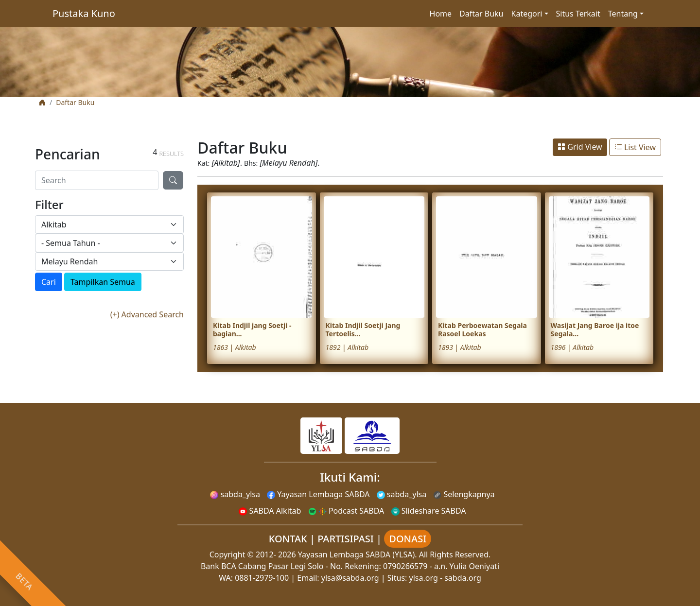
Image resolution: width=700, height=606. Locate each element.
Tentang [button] (623, 14)
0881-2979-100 (262, 578)
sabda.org (463, 578)
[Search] (97, 180)
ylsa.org (424, 578)
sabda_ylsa (235, 494)
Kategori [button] (527, 14)
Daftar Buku (481, 14)
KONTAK (288, 539)
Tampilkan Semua (103, 282)
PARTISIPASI (346, 539)
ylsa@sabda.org (350, 578)
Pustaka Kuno (84, 13)
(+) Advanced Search (147, 314)
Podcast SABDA (346, 511)
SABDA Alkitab (270, 511)
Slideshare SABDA (429, 511)
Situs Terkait (578, 14)
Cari (49, 282)
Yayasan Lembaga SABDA (318, 494)
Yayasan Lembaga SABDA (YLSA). (358, 554)
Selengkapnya (464, 494)
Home (441, 14)
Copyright (227, 554)
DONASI (408, 539)
